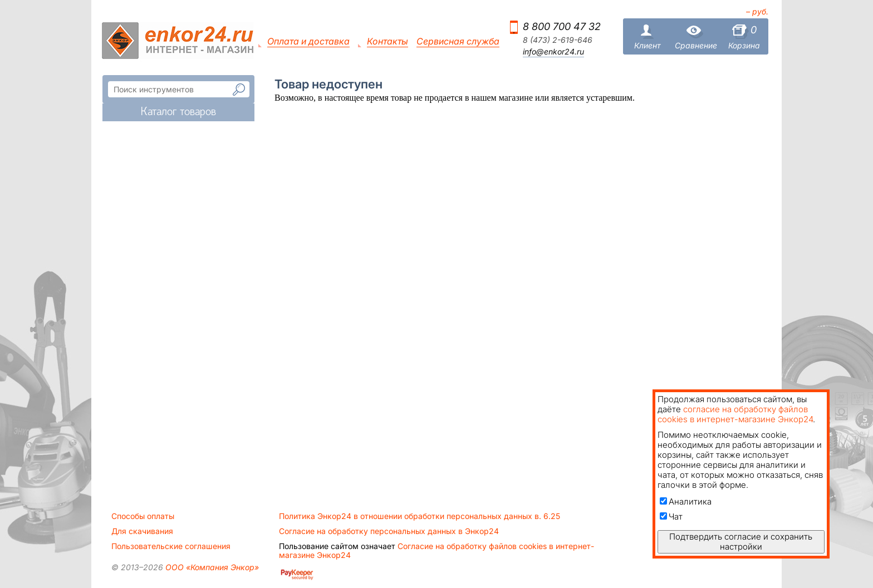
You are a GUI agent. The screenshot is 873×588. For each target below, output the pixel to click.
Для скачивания (142, 531)
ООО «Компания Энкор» (211, 567)
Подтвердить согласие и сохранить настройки (741, 542)
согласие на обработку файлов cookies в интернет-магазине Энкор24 (735, 414)
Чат (671, 517)
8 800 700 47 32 (562, 26)
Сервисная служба (458, 41)
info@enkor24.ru (553, 52)
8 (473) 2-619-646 (558, 40)
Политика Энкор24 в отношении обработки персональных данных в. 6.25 (420, 516)
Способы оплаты (143, 516)
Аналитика (686, 501)
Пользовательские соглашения (171, 546)
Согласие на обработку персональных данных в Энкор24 (389, 531)
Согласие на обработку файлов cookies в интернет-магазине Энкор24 (436, 551)
